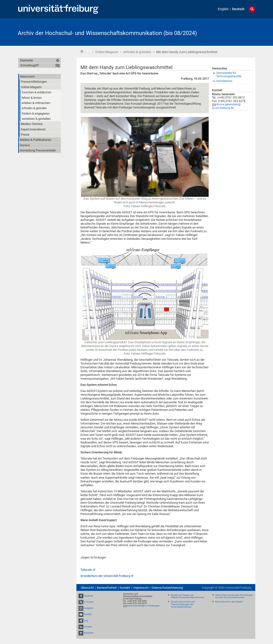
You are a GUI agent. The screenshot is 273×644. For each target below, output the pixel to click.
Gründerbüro (224, 81)
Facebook (88, 596)
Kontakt (125, 588)
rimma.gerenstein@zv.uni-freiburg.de (226, 106)
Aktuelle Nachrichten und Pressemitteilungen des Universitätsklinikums (183, 604)
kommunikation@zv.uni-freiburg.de (143, 606)
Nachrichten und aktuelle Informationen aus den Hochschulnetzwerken (234, 596)
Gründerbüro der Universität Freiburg (105, 576)
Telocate (86, 570)
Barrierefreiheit (107, 588)
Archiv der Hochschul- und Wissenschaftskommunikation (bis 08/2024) (107, 33)
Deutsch (238, 9)
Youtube (88, 614)
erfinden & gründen (137, 52)
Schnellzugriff (29, 65)
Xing (86, 621)
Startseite (82, 52)
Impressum (141, 588)
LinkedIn (88, 627)
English (223, 9)
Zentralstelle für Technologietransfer (229, 75)
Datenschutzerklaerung (167, 588)
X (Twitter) (89, 602)
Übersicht (87, 588)
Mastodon (89, 633)
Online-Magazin (107, 52)
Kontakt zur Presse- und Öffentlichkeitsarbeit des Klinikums (187, 596)
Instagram (89, 608)
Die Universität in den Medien (229, 602)
